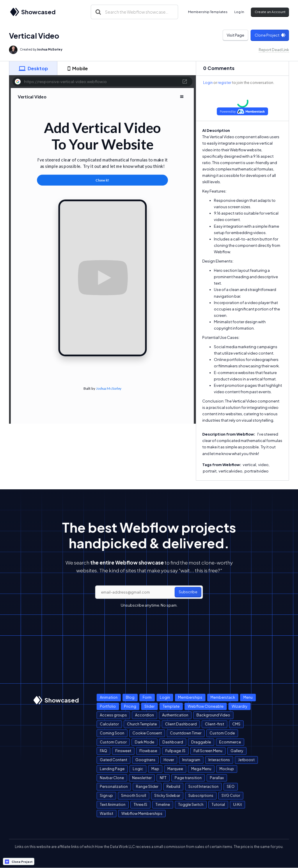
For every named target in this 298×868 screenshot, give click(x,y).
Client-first (214, 724)
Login (208, 83)
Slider (149, 706)
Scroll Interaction (203, 786)
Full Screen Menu (208, 751)
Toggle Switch (191, 804)
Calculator (109, 724)
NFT (163, 778)
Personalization (114, 786)
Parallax (217, 778)
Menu (248, 697)
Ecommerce (230, 742)
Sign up (106, 795)
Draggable (201, 742)
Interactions (219, 760)
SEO (231, 786)
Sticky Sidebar (167, 795)
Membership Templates (208, 12)
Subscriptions (201, 795)
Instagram (191, 760)
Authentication (175, 715)
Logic (138, 769)
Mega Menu (201, 769)
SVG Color (231, 795)
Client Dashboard (181, 724)
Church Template (142, 724)
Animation (109, 697)
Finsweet (123, 751)
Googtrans (145, 760)
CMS (236, 724)
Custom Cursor (113, 742)
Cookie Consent (147, 733)
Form (147, 697)
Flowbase (148, 751)
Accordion (144, 715)
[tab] (33, 68)
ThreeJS (140, 804)
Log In (239, 12)
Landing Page (112, 769)
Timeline (163, 804)
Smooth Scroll (134, 795)
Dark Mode (144, 742)
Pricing (130, 706)
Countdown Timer (186, 733)
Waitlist (107, 813)
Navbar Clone (112, 778)
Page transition (188, 778)
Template (171, 706)
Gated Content (113, 760)
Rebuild (173, 786)
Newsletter (142, 778)
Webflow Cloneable (206, 706)
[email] (149, 592)
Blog (130, 697)
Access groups (113, 715)
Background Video (213, 715)
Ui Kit (237, 804)
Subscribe (188, 592)
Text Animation (113, 804)
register (225, 83)
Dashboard (173, 742)
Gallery (237, 751)
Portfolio (108, 706)
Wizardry (240, 706)
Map (155, 769)
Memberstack (223, 697)
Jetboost (246, 760)
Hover (169, 760)
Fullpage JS (175, 751)
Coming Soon (112, 733)
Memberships (190, 697)
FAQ (103, 751)
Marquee (175, 769)
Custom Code (222, 733)
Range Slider (147, 786)
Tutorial (218, 804)
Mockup (227, 769)
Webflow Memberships (142, 813)
